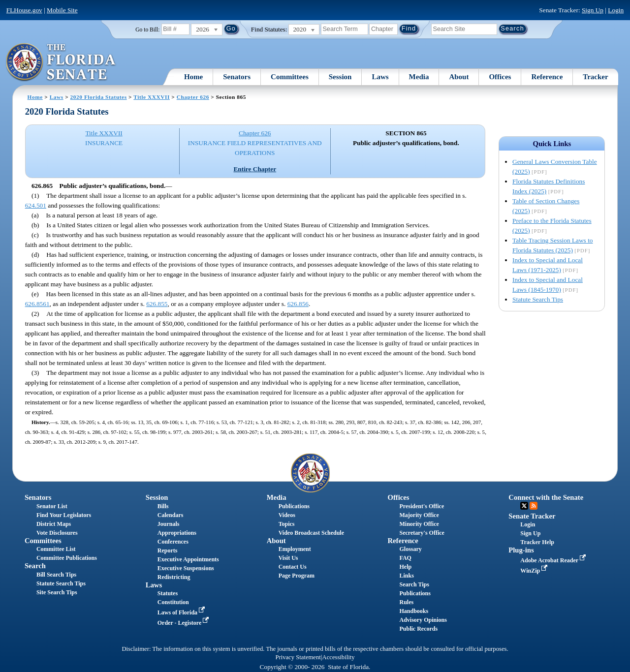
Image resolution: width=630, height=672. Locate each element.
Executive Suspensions (186, 568)
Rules (406, 602)
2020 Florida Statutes (99, 97)
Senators (237, 77)
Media (419, 77)
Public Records (418, 629)
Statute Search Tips (538, 299)
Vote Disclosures (57, 533)
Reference (547, 77)
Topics (287, 524)
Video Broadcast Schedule (311, 533)
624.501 (36, 205)
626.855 (157, 304)
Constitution (173, 602)
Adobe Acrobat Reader (554, 560)
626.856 (298, 304)
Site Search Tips (57, 592)
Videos (287, 515)
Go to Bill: (147, 30)
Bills (163, 506)
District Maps (54, 524)
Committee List (56, 549)
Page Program (297, 576)
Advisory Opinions (423, 620)
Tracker (595, 77)
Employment (295, 549)
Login (616, 10)
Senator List (52, 506)
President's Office (422, 506)
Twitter (524, 506)
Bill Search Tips (56, 575)
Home (193, 77)
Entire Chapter (255, 169)
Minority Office (419, 524)
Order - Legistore (184, 623)
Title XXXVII (152, 97)
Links (406, 576)
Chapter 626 (193, 97)
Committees (290, 77)
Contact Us (293, 567)
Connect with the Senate (546, 497)
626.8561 (37, 304)
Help (405, 567)
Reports (168, 550)
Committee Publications (67, 558)
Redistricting (174, 577)
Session (340, 77)
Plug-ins (521, 550)
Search (35, 566)
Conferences (173, 542)
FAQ (405, 558)
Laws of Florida (182, 612)
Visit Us (288, 558)
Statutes (168, 593)
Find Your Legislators (64, 515)
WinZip (535, 571)
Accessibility (339, 657)
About (459, 77)
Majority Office (419, 515)
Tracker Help (537, 542)
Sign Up (593, 10)
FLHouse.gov (24, 10)
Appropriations (177, 533)
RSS (534, 506)
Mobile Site (62, 10)
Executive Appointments (188, 559)
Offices (500, 77)
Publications (294, 506)
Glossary (410, 549)
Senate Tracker (532, 516)
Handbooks (414, 611)
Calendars (171, 515)
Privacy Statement (298, 657)
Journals (169, 524)
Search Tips (414, 584)
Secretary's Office (422, 533)
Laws (380, 77)
